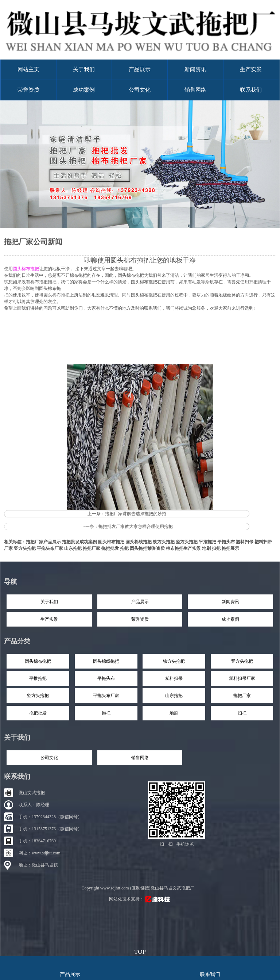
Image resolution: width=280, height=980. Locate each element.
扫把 (216, 548)
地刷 (206, 548)
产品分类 (17, 641)
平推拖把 (207, 542)
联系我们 (251, 90)
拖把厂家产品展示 (43, 542)
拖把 (124, 548)
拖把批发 (110, 548)
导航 (11, 582)
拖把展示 (230, 548)
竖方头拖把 (187, 542)
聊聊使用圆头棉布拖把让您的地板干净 (140, 260)
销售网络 (195, 90)
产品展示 (140, 69)
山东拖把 (73, 548)
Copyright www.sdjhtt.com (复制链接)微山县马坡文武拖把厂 (138, 888)
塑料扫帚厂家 (242, 678)
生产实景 (251, 69)
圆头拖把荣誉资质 (147, 548)
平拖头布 (226, 542)
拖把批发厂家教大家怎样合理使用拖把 (136, 527)
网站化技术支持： (140, 899)
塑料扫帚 (245, 542)
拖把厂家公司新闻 (33, 242)
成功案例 (84, 90)
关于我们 (84, 69)
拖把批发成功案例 (79, 542)
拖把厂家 (92, 548)
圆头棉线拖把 (139, 542)
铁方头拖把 (164, 542)
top (140, 951)
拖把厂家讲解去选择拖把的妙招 (136, 514)
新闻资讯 (195, 69)
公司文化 (140, 90)
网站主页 (28, 69)
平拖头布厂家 (50, 548)
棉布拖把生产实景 (183, 548)
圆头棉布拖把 (111, 542)
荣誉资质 (28, 90)
